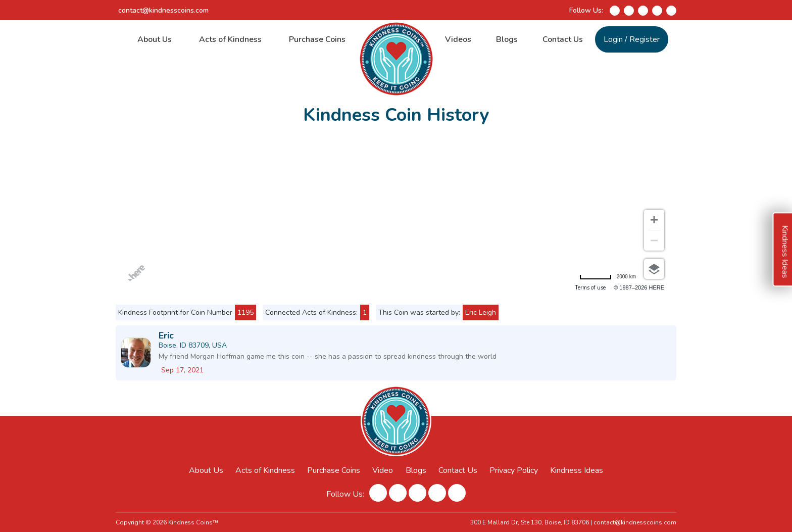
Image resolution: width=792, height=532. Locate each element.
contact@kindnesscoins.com (163, 10)
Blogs (507, 39)
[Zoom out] (654, 240)
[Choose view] (654, 269)
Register (645, 39)
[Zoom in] (654, 220)
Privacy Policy (514, 470)
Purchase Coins (317, 39)
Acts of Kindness (230, 39)
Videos (458, 39)
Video (383, 470)
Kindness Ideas (577, 470)
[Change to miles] (608, 277)
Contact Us (563, 39)
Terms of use (590, 288)
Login (613, 39)
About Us (155, 39)
